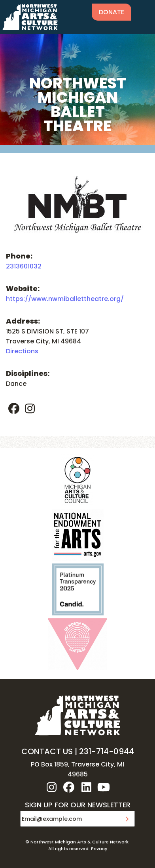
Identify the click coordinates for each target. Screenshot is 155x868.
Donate (112, 12)
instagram (30, 408)
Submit (127, 819)
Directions (22, 351)
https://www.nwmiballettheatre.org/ (65, 299)
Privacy (99, 849)
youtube (104, 787)
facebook (14, 408)
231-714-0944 (107, 751)
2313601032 (24, 266)
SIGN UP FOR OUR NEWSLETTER (78, 805)
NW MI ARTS (30, 17)
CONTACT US (47, 751)
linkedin (86, 787)
